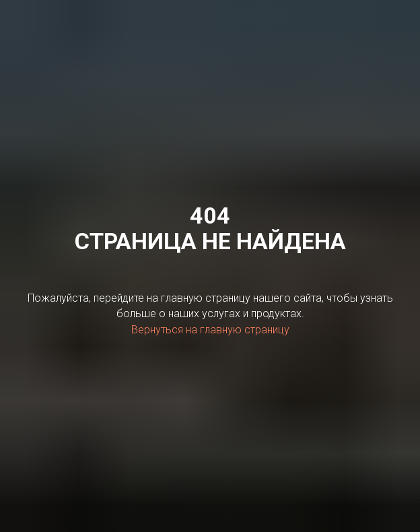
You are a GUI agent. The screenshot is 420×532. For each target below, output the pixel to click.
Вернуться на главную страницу (210, 330)
